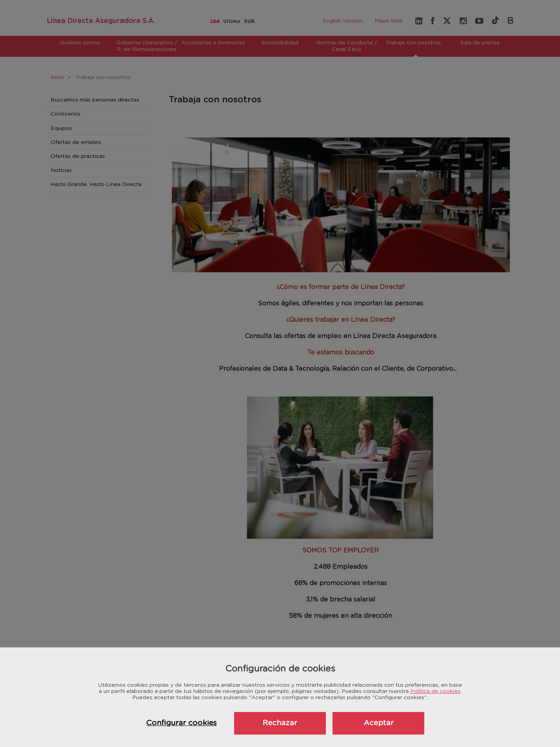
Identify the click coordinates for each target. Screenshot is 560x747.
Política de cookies (435, 691)
